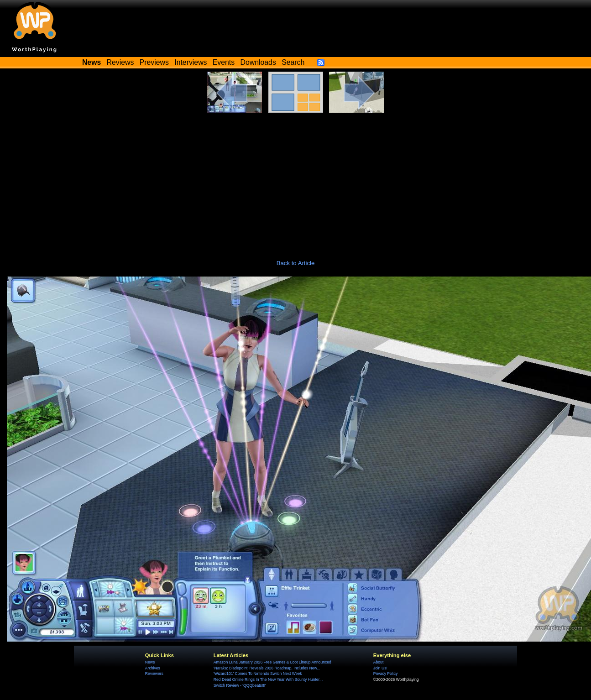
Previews (154, 62)
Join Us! (380, 668)
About (378, 662)
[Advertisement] (296, 181)
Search (293, 62)
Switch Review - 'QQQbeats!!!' (240, 685)
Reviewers (154, 674)
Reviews (120, 62)
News (150, 662)
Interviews (191, 62)
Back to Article (296, 263)
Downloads (258, 62)
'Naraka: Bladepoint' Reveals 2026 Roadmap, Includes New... (267, 668)
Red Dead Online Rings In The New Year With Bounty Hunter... (268, 679)
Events (224, 62)
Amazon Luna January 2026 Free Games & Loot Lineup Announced (272, 662)
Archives (153, 668)
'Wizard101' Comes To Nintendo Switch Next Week (258, 674)
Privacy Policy (385, 674)
